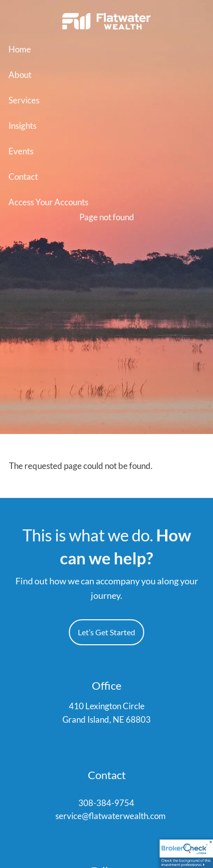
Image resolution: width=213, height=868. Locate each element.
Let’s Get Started (106, 633)
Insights (22, 126)
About (20, 75)
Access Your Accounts (48, 202)
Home (20, 49)
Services (24, 100)
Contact (23, 177)
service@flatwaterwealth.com (110, 816)
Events (21, 151)
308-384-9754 (106, 804)
